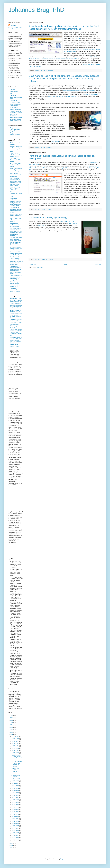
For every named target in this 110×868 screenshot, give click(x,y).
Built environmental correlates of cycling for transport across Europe (16, 194)
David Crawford (73, 223)
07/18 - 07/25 (16, 793)
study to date (64, 168)
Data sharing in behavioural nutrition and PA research (15, 155)
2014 (12, 725)
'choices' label (94, 162)
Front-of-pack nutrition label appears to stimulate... (16, 771)
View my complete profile (15, 28)
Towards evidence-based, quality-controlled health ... (17, 757)
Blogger (62, 859)
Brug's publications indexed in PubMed (15, 134)
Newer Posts (33, 264)
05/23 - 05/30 (16, 805)
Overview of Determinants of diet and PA (15, 160)
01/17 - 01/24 (16, 838)
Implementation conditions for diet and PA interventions (16, 225)
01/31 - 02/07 (16, 833)
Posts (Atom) (40, 267)
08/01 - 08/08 (16, 791)
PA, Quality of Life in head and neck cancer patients (16, 165)
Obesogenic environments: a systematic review (15, 290)
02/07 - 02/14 (16, 831)
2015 (12, 723)
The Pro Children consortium (15, 347)
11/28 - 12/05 (16, 736)
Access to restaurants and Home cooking (16, 147)
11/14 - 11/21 (16, 739)
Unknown (13, 25)
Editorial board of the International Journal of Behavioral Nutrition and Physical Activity (16, 306)
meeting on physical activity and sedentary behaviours (79, 91)
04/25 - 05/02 (16, 812)
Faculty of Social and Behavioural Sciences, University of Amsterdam (16, 113)
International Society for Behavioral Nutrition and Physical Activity (16, 300)
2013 (12, 727)
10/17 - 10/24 (16, 746)
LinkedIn (12, 90)
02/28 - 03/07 (16, 826)
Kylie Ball (41, 225)
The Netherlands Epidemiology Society (16, 325)
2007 (12, 848)
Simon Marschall (71, 96)
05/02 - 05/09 (16, 809)
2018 (12, 716)
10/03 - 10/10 (16, 748)
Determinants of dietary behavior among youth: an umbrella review (16, 253)
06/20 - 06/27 (16, 798)
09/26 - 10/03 (16, 751)
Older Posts (98, 264)
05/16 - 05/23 (16, 807)
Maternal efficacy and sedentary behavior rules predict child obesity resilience (16, 278)
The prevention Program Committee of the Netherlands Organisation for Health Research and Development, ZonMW (16, 319)
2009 (12, 843)
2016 (12, 720)
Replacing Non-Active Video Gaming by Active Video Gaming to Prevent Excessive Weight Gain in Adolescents (16, 241)
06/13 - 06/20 (16, 800)
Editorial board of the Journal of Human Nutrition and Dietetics (16, 312)
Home (65, 264)
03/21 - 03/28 (16, 821)
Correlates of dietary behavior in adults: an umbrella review (16, 249)
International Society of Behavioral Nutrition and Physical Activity (16, 119)
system (78, 38)
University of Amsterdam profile (15, 101)
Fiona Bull (87, 94)
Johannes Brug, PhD (36, 10)
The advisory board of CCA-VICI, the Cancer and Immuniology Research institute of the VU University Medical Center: (16, 341)
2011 (12, 732)
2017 (12, 718)
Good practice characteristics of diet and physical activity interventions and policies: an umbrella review (16, 270)
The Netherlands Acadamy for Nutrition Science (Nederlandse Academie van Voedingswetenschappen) (16, 332)
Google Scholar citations (14, 92)
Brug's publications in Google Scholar (16, 105)
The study (92, 168)
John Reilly (94, 94)
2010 (12, 734)
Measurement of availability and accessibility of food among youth (15, 174)
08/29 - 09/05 (16, 783)
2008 (12, 845)
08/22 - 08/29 (16, 786)
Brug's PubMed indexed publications (16, 108)
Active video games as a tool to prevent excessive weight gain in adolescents (16, 284)
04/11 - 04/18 (16, 816)
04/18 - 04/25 (16, 814)
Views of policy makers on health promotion (16, 169)
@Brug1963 (13, 95)
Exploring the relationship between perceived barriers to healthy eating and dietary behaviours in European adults (16, 202)
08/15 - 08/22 (16, 788)
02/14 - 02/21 (16, 828)
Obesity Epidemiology (68, 222)
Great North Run (91, 85)
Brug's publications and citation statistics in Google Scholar (16, 129)
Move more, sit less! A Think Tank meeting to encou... (17, 764)
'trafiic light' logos (34, 164)
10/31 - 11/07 (16, 744)
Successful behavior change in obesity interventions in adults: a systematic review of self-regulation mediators (16, 232)
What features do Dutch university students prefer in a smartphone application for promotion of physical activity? (16, 261)
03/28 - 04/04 (16, 819)
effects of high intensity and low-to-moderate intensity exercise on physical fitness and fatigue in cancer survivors (16, 218)
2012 (12, 730)
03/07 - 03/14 (16, 824)
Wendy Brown (52, 96)
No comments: (50, 71)
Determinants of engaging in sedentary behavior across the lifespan (16, 210)
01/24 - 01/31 (16, 835)
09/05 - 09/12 (16, 781)
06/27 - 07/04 (16, 795)
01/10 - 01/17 (16, 840)
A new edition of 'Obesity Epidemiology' (48, 218)
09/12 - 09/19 (16, 753)
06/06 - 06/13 (16, 802)
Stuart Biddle (55, 141)
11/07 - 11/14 (16, 741)
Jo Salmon (60, 96)
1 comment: (49, 148)
